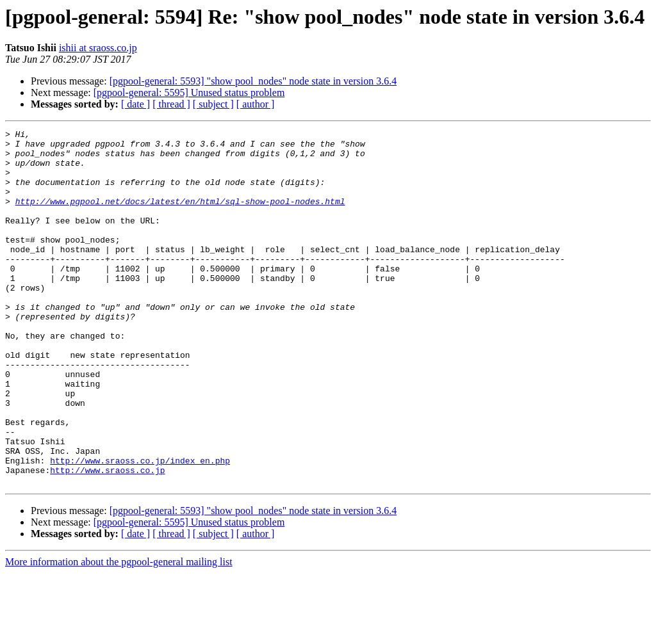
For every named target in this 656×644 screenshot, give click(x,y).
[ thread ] (171, 104)
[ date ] (135, 104)
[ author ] (256, 104)
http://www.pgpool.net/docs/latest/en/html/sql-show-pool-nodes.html (180, 216)
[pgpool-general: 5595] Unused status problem (189, 93)
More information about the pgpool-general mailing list (119, 633)
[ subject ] (213, 104)
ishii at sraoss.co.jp (98, 48)
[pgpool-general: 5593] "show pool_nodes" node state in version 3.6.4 (253, 81)
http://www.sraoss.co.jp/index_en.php (140, 527)
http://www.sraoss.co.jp (107, 539)
